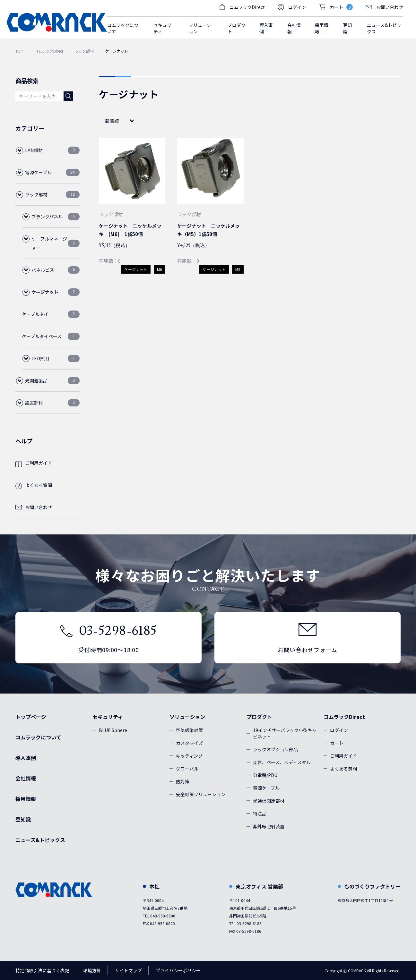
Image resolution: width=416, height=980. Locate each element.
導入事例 (266, 28)
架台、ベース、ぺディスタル (282, 762)
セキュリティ (108, 717)
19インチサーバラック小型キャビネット (285, 733)
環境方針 (92, 970)
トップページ (31, 717)
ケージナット (136, 269)
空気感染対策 (189, 730)
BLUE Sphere (113, 730)
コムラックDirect (49, 51)
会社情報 (294, 28)
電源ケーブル (266, 788)
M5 (238, 269)
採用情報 (322, 28)
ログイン (292, 7)
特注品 (260, 814)
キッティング (189, 756)
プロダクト (259, 717)
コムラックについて (123, 28)
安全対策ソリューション (201, 794)
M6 (160, 269)
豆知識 (347, 28)
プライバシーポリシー (178, 970)
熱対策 (183, 781)
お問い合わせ (384, 7)
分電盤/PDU (265, 775)
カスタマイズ (189, 743)
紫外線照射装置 (269, 826)
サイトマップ (128, 970)
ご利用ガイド (39, 463)
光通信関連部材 (269, 801)
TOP (19, 51)
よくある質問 (39, 485)
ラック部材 (84, 51)
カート (337, 743)
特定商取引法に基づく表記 (42, 970)
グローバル (187, 769)
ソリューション (187, 717)
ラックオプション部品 (275, 749)
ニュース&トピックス (384, 28)
